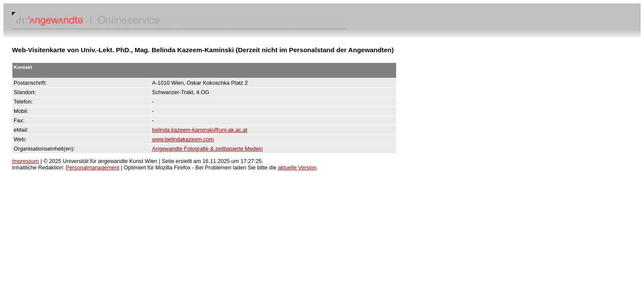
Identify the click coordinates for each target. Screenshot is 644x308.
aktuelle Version (297, 167)
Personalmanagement (93, 167)
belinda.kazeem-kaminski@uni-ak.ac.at (200, 130)
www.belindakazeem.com (183, 139)
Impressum (25, 161)
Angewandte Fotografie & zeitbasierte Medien (207, 149)
